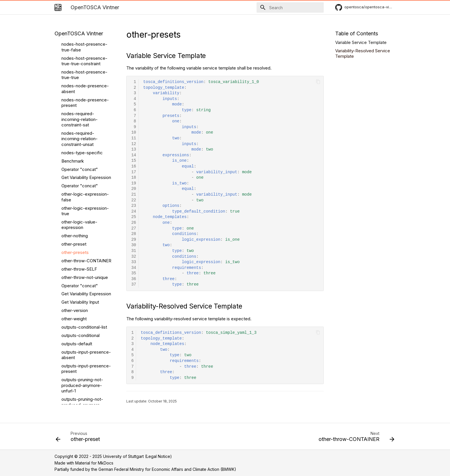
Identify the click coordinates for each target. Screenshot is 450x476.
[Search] (290, 7)
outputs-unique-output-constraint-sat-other (85, 387)
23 (134, 206)
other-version (75, 176)
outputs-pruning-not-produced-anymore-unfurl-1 (82, 251)
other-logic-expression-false (85, 62)
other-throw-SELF (79, 135)
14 (134, 155)
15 (134, 161)
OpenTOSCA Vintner (79, 33)
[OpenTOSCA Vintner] (58, 7)
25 (134, 217)
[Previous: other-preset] (79, 438)
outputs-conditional (81, 201)
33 (134, 262)
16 (134, 166)
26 (134, 223)
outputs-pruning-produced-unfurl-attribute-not (78, 329)
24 (134, 212)
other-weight (74, 184)
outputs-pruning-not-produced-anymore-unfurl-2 (82, 270)
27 (134, 229)
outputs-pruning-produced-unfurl (78, 360)
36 (134, 279)
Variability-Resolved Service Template (363, 54)
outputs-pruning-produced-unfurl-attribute (87, 346)
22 (134, 200)
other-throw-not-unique (85, 143)
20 (134, 189)
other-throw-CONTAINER (86, 126)
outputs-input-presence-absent (86, 220)
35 (134, 273)
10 (134, 133)
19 (134, 183)
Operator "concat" (80, 51)
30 (134, 245)
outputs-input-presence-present (86, 234)
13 (134, 150)
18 (134, 178)
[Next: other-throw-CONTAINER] (355, 438)
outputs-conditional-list (84, 193)
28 (134, 234)
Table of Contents (357, 33)
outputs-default (77, 209)
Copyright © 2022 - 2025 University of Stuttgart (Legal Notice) (113, 456)
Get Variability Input (80, 168)
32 (134, 257)
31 (134, 251)
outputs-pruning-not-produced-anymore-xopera (82, 309)
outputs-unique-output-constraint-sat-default (85, 373)
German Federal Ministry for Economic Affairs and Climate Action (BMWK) (167, 469)
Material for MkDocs (94, 463)
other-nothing (75, 101)
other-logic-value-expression (79, 90)
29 (134, 240)
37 (134, 285)
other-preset (74, 110)
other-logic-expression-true (85, 77)
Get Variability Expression (86, 43)
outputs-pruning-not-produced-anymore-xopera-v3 (82, 290)
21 (134, 195)
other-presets (75, 118)
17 (134, 172)
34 (134, 268)
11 (134, 138)
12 (134, 144)
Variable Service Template (361, 42)
